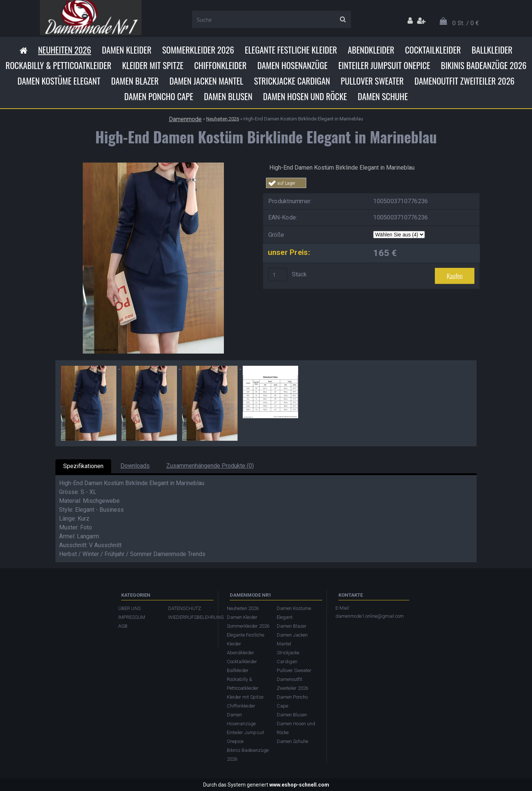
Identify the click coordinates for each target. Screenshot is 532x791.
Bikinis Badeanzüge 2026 (484, 65)
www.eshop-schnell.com (299, 785)
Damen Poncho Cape (159, 96)
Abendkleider (371, 50)
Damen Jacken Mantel (206, 81)
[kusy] (278, 275)
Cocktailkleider (433, 50)
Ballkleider (492, 50)
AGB (123, 626)
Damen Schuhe (383, 96)
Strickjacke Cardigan (292, 81)
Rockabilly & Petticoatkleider (58, 65)
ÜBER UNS (129, 608)
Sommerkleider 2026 (198, 50)
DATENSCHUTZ (185, 608)
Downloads (135, 466)
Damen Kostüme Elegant (59, 81)
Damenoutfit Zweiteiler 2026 (465, 81)
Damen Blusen (228, 96)
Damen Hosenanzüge (292, 65)
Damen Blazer (135, 81)
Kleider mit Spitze (153, 65)
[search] (343, 20)
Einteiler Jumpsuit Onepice (384, 65)
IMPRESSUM (132, 617)
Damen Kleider (127, 50)
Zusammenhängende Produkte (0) (210, 466)
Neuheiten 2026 (65, 50)
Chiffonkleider (220, 65)
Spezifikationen (83, 466)
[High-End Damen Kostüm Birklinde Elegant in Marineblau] (153, 165)
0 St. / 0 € (465, 23)
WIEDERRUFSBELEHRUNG (189, 617)
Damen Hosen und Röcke (305, 96)
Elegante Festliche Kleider (291, 50)
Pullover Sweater (372, 81)
